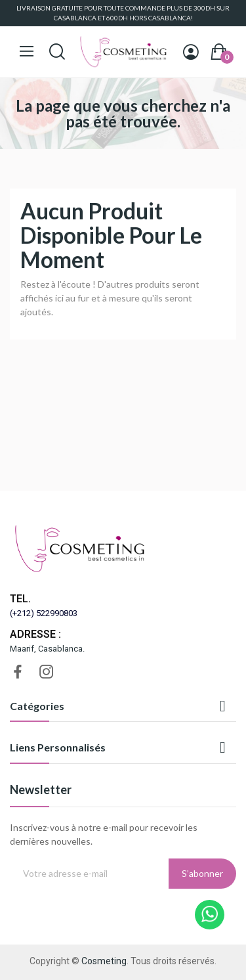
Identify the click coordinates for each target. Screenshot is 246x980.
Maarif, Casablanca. (47, 649)
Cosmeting (104, 961)
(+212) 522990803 (44, 613)
